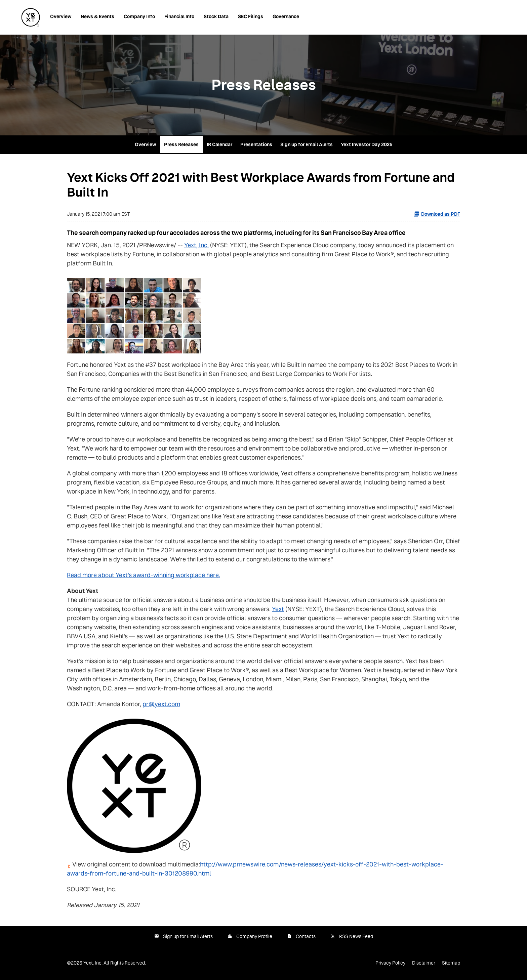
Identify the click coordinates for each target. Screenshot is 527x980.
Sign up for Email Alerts (307, 144)
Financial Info (179, 16)
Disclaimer (424, 963)
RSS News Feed (356, 936)
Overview (61, 16)
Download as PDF (437, 214)
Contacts (306, 936)
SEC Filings (251, 16)
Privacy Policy (390, 963)
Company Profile (254, 936)
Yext (278, 609)
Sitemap (451, 963)
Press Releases (181, 144)
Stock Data (216, 16)
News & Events (97, 16)
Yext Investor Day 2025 (367, 144)
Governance (286, 16)
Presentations (256, 144)
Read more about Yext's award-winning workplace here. (144, 575)
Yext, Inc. (196, 245)
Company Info (139, 16)
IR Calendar (219, 144)
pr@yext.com (161, 704)
